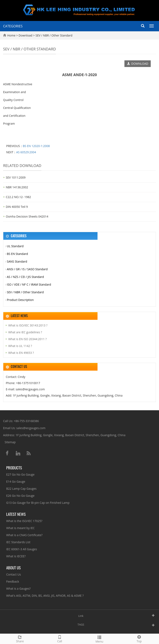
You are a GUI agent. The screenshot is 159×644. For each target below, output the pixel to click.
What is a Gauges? (18, 589)
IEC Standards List (18, 542)
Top (139, 639)
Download (26, 35)
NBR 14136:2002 (17, 187)
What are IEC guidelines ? (25, 332)
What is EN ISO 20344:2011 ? (27, 339)
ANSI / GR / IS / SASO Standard (27, 269)
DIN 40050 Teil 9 (17, 207)
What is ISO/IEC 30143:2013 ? (28, 325)
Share (20, 639)
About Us (13, 567)
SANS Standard (17, 261)
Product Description (20, 300)
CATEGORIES (13, 26)
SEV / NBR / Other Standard (54, 35)
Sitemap (10, 442)
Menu (99, 639)
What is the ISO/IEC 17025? (24, 521)
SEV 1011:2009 (16, 177)
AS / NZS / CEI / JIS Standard (25, 277)
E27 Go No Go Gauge (20, 474)
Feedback (13, 581)
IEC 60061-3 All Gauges (22, 549)
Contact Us (14, 574)
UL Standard (15, 246)
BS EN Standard (17, 254)
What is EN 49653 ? (21, 353)
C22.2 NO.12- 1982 (18, 197)
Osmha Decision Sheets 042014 (27, 216)
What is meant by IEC (20, 528)
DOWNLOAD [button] (138, 64)
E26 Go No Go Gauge (20, 496)
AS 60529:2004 (26, 152)
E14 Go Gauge (16, 481)
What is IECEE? (16, 556)
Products (14, 467)
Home (11, 35)
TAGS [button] (81, 625)
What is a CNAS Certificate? (24, 535)
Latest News (16, 514)
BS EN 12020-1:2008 (36, 146)
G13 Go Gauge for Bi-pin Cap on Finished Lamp (38, 503)
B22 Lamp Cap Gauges (21, 489)
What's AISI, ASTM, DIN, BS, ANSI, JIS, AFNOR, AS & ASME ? (45, 596)
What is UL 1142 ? (20, 346)
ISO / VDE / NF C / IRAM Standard (29, 284)
